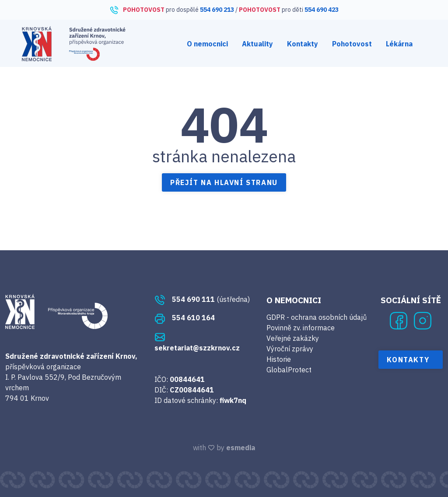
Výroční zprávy (290, 349)
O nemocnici (207, 44)
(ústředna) (202, 299)
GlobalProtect (289, 370)
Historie (279, 359)
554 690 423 (322, 10)
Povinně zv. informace (301, 328)
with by (224, 448)
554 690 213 (217, 10)
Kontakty (303, 44)
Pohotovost (352, 44)
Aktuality (257, 44)
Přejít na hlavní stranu (224, 182)
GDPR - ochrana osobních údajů (317, 317)
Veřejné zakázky (293, 338)
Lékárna (399, 44)
